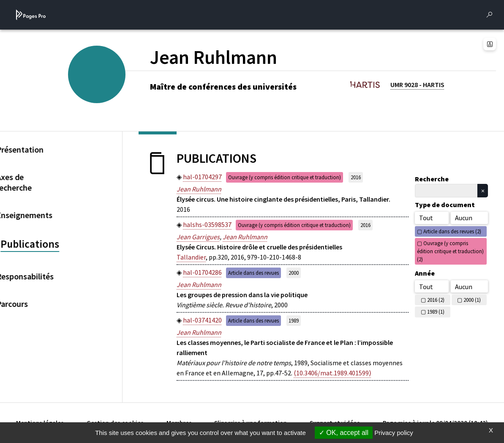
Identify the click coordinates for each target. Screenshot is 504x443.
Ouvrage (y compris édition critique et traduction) (285, 177)
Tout (426, 218)
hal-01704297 (202, 177)
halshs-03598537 (207, 224)
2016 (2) (436, 300)
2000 (294, 273)
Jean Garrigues (198, 237)
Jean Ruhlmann (199, 189)
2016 (356, 177)
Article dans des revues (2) (452, 231)
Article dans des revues (253, 273)
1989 (294, 320)
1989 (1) (436, 312)
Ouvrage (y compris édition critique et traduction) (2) (450, 251)
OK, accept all (344, 433)
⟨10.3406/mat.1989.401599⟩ (332, 373)
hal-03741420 (202, 320)
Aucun (464, 218)
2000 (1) (472, 300)
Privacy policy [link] (394, 433)
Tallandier (191, 257)
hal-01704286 (202, 272)
